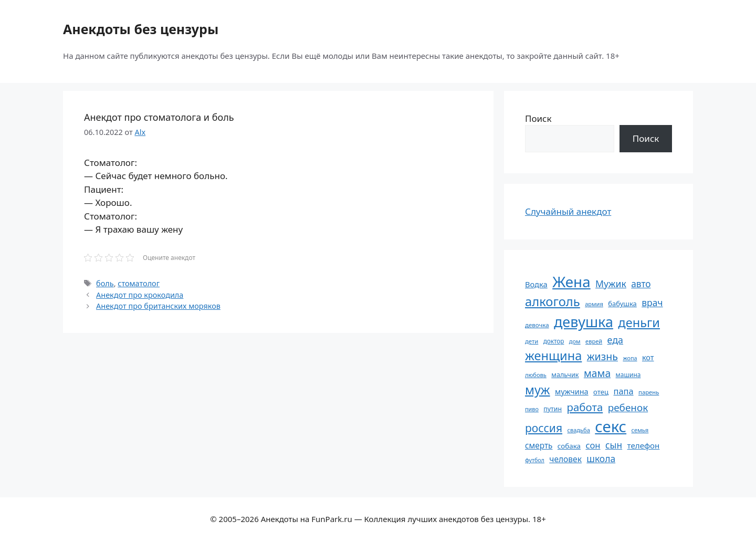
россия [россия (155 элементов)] (544, 428)
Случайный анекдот (568, 211)
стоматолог (139, 283)
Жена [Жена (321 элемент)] (571, 282)
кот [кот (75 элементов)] (648, 357)
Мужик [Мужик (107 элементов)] (611, 284)
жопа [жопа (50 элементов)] (630, 358)
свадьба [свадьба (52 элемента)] (578, 430)
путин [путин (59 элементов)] (553, 409)
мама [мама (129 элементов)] (597, 373)
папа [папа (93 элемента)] (624, 391)
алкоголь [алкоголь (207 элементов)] (553, 301)
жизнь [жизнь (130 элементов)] (602, 356)
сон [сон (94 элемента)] (593, 445)
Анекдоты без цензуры (141, 29)
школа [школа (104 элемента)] (601, 458)
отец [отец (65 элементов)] (601, 392)
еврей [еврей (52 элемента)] (594, 341)
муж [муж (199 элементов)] (538, 390)
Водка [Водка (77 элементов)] (536, 284)
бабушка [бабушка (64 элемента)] (622, 304)
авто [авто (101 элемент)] (641, 284)
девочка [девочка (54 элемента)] (537, 325)
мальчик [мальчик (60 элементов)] (565, 375)
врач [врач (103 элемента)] (652, 303)
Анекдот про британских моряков (158, 306)
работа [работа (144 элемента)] (585, 407)
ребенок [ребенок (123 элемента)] (628, 408)
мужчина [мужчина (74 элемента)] (572, 392)
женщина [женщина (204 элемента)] (553, 356)
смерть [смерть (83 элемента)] (539, 445)
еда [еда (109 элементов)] (615, 340)
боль (105, 283)
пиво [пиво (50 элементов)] (532, 409)
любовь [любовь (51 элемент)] (536, 375)
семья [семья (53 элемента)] (640, 430)
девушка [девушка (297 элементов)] (584, 322)
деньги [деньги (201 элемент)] (639, 322)
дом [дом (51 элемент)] (575, 341)
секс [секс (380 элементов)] (611, 426)
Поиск (538, 118)
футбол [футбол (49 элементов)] (535, 460)
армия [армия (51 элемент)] (594, 304)
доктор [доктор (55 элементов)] (554, 341)
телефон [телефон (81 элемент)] (644, 445)
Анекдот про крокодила (140, 295)
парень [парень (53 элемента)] (649, 392)
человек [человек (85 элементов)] (565, 459)
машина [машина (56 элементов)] (628, 374)
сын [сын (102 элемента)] (614, 445)
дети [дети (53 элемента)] (532, 341)
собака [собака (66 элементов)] (569, 446)
